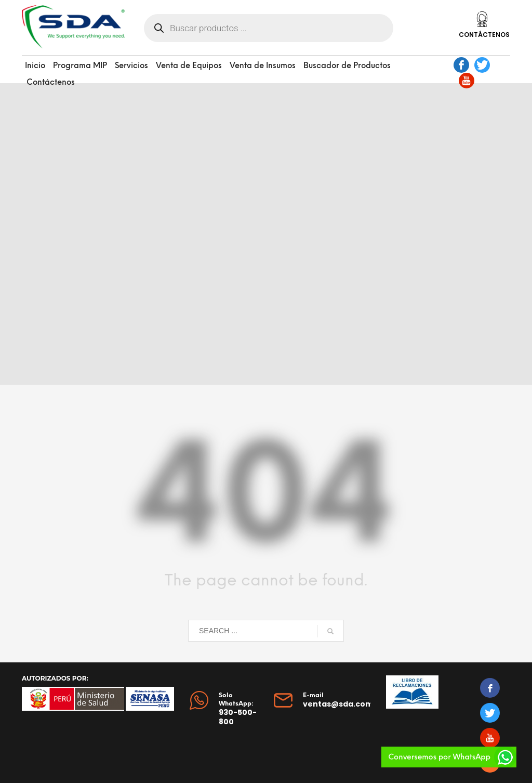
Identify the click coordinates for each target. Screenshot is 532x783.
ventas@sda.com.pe (344, 704)
